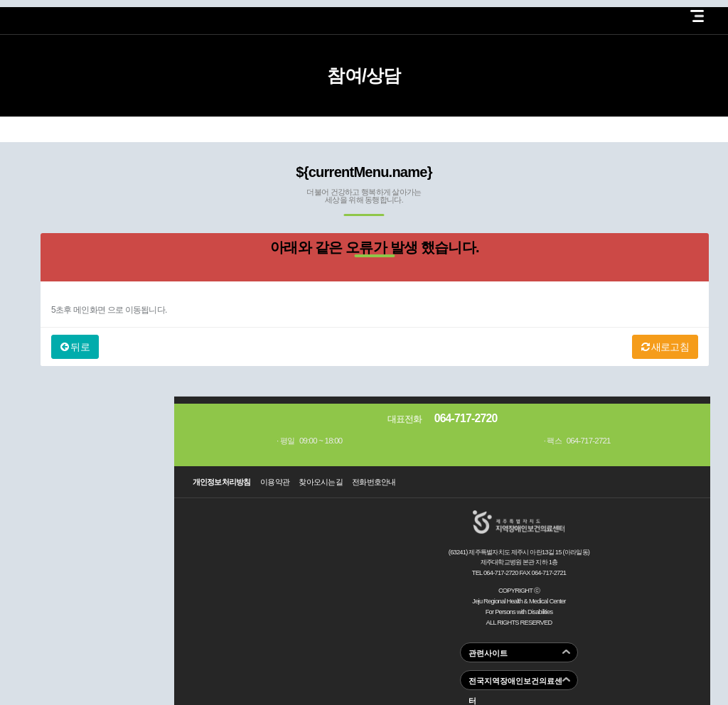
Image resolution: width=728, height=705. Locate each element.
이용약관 (275, 482)
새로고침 (665, 347)
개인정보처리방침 (222, 482)
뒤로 (75, 347)
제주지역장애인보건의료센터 (70, 14)
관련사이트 (488, 653)
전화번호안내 (374, 482)
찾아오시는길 (321, 482)
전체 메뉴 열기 (697, 16)
